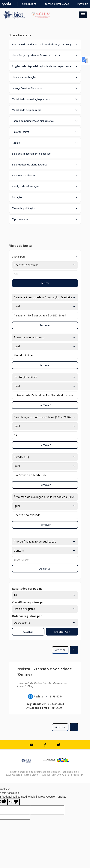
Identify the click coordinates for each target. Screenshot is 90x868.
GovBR (7, 4)
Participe (83, 4)
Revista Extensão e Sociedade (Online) (44, 672)
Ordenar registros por (27, 616)
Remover (45, 325)
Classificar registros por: (29, 602)
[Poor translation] (14, 802)
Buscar (45, 283)
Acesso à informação (57, 4)
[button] (45, 44)
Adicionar (45, 569)
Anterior (60, 650)
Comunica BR (29, 4)
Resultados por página (27, 589)
